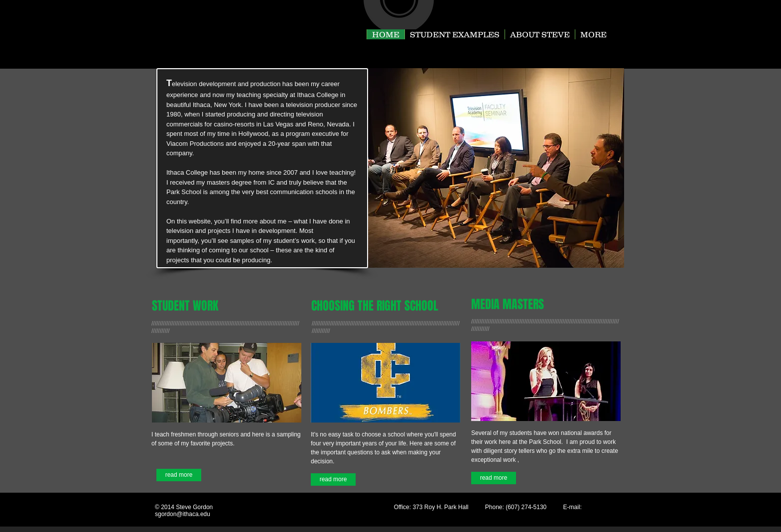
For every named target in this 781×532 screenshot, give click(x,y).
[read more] (179, 475)
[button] (496, 168)
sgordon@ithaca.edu (183, 514)
